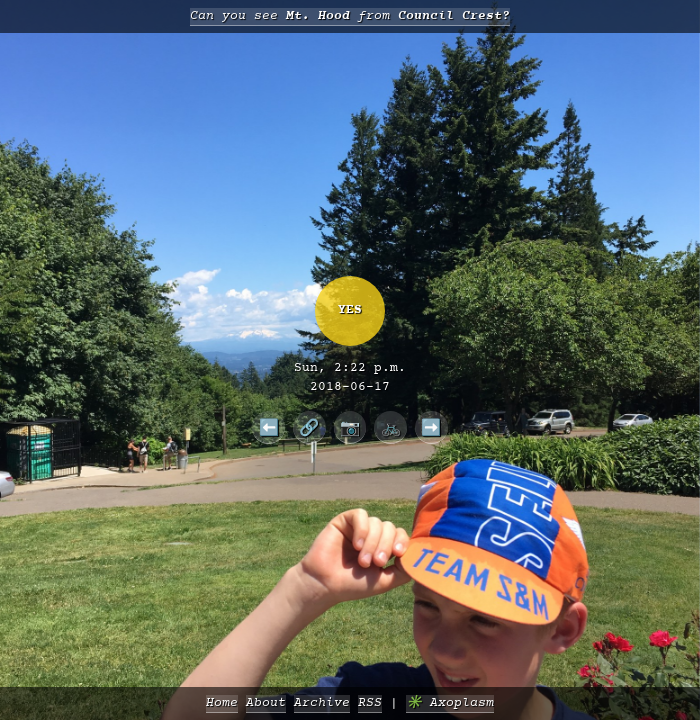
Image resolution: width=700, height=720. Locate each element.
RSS (370, 703)
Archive (322, 703)
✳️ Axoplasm (450, 703)
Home (222, 703)
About (266, 703)
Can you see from (350, 16)
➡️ (431, 427)
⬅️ (269, 427)
